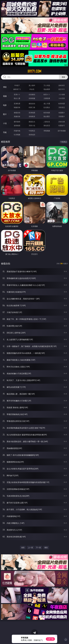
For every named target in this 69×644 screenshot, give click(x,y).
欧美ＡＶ (47, 94)
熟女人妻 (17, 98)
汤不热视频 (62, 131)
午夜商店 (32, 131)
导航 (5, 132)
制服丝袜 (17, 107)
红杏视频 (17, 135)
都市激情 (17, 122)
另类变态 (62, 107)
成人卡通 (47, 104)
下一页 (38, 548)
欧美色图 (47, 113)
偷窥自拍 (17, 113)
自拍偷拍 (32, 94)
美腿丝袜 (17, 116)
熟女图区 (47, 116)
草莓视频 (47, 131)
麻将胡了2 (17, 89)
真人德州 (32, 85)
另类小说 (32, 126)
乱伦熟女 (47, 107)
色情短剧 (32, 135)
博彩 (5, 87)
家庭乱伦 (32, 122)
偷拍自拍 (32, 104)
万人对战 (47, 85)
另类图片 (62, 116)
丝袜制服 (32, 98)
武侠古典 (62, 122)
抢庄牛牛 (62, 89)
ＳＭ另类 (62, 98)
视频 (5, 96)
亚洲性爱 (17, 104)
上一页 (31, 548)
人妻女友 (47, 122)
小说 (5, 123)
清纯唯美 (32, 116)
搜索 (63, 77)
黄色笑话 (47, 126)
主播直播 (47, 98)
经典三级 (32, 107)
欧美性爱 (62, 104)
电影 (5, 105)
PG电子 (17, 85)
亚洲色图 (32, 113)
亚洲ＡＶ (17, 94)
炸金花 (32, 89)
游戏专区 (62, 85)
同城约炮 (17, 131)
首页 (23, 548)
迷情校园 (17, 126)
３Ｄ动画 (62, 94)
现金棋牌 (47, 89)
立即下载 (50, 639)
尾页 (46, 548)
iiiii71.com (34, 71)
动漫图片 (62, 113)
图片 (5, 114)
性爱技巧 (62, 126)
